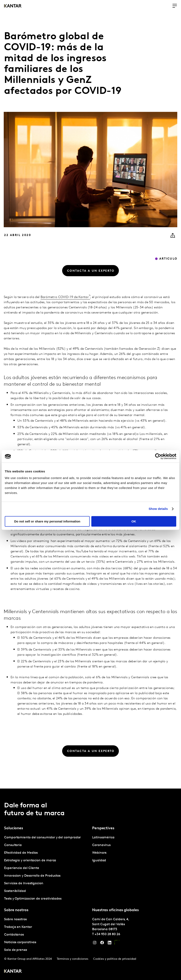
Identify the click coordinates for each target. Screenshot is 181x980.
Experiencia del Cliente (22, 868)
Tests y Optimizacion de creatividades (33, 899)
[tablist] (90, 884)
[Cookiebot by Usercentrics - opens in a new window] (158, 456)
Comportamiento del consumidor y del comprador (42, 838)
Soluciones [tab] (14, 828)
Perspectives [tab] (103, 828)
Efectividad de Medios (21, 853)
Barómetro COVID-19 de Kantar (65, 305)
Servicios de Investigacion (24, 883)
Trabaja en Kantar (18, 927)
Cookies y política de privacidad (115, 959)
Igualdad (99, 860)
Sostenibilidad (15, 891)
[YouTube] (117, 944)
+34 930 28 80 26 (107, 934)
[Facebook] (102, 944)
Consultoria (13, 845)
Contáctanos (14, 935)
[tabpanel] (46, 868)
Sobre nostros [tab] (16, 910)
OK (134, 521)
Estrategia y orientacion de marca (30, 860)
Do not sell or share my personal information (47, 521)
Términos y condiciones (72, 959)
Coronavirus (101, 845)
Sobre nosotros (15, 919)
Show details (158, 509)
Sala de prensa (16, 950)
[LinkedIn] (110, 944)
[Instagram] (95, 944)
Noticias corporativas (20, 942)
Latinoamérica (103, 838)
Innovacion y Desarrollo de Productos (32, 876)
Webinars (99, 853)
